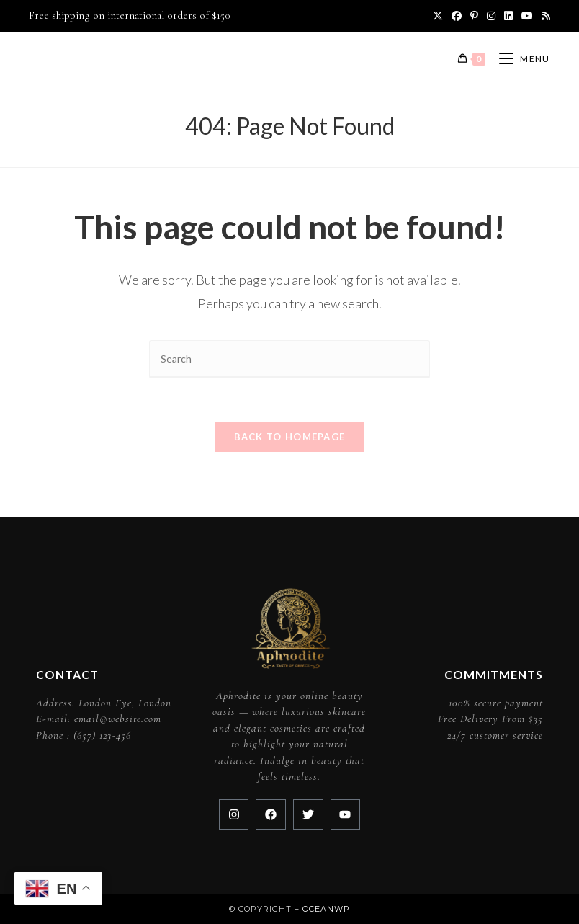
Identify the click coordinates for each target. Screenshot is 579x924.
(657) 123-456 (102, 735)
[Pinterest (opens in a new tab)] (474, 16)
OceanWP (326, 909)
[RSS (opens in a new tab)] (544, 16)
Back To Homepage (290, 437)
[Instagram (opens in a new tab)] (491, 16)
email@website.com (118, 719)
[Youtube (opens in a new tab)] (527, 16)
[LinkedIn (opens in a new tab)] (508, 16)
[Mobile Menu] (519, 59)
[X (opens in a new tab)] (438, 16)
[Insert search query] (289, 359)
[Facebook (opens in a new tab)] (457, 16)
